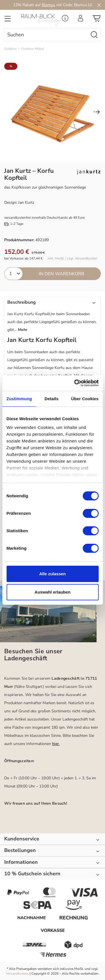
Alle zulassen (53, 574)
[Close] (99, 5)
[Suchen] (94, 35)
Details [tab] (52, 399)
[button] (53, 317)
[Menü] (8, 20)
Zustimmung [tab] (19, 399)
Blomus (48, 5)
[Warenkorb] (97, 20)
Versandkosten (17, 974)
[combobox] (46, 35)
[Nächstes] (97, 112)
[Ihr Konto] (81, 20)
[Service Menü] (65, 20)
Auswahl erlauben (52, 592)
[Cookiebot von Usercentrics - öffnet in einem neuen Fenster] (75, 383)
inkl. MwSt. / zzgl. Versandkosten (72, 259)
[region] (53, 112)
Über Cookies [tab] (85, 399)
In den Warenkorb (62, 274)
